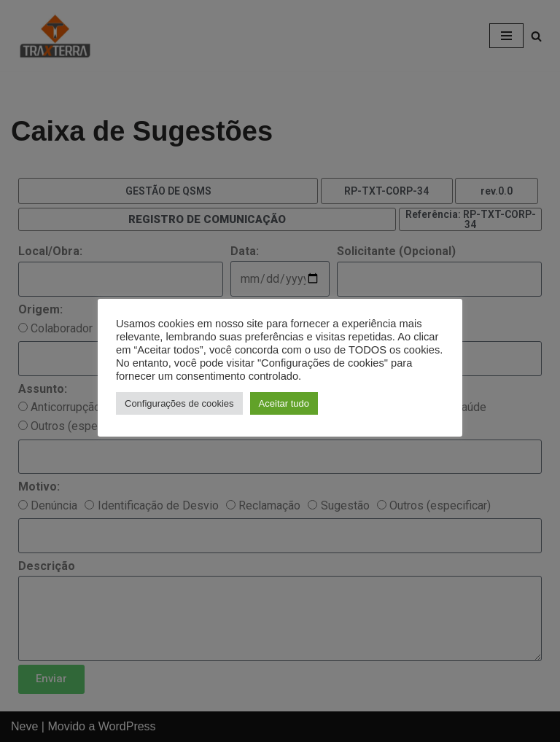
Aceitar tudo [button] (284, 403)
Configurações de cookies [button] (179, 403)
